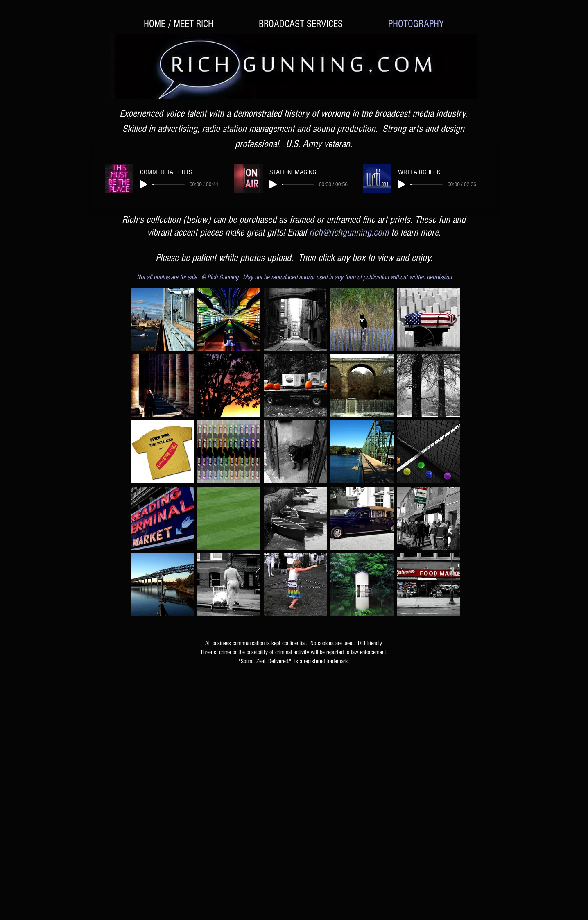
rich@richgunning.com (349, 232)
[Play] (144, 184)
